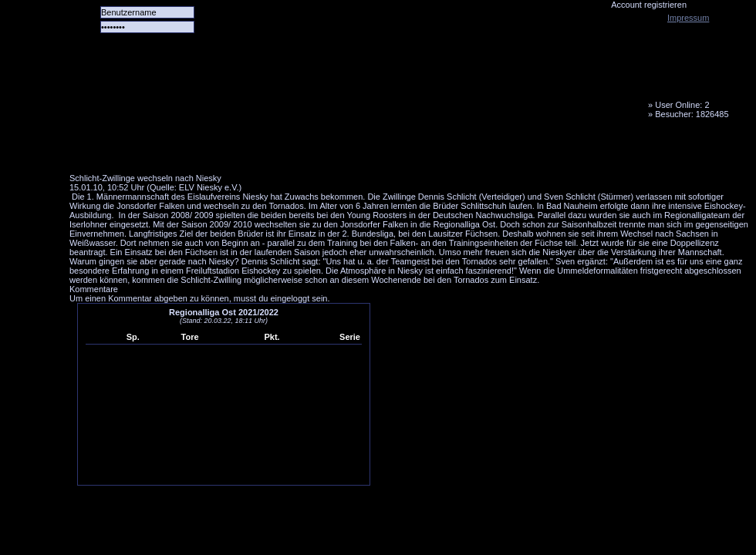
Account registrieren (649, 5)
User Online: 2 (682, 105)
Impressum (688, 18)
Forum (282, 150)
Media (402, 150)
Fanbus (462, 150)
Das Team (221, 150)
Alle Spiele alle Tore (131, 150)
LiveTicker (342, 150)
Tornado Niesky (409, 89)
